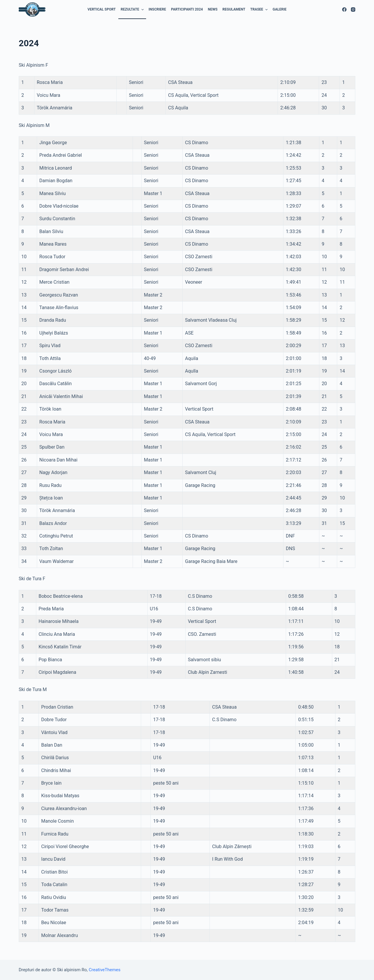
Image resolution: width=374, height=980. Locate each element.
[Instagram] (353, 10)
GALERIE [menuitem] (279, 9)
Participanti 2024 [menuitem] (187, 9)
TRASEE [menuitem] (260, 10)
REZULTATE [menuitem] (133, 10)
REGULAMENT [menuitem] (234, 9)
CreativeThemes (105, 970)
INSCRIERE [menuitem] (157, 9)
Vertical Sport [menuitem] (102, 9)
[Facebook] (344, 10)
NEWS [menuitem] (213, 9)
